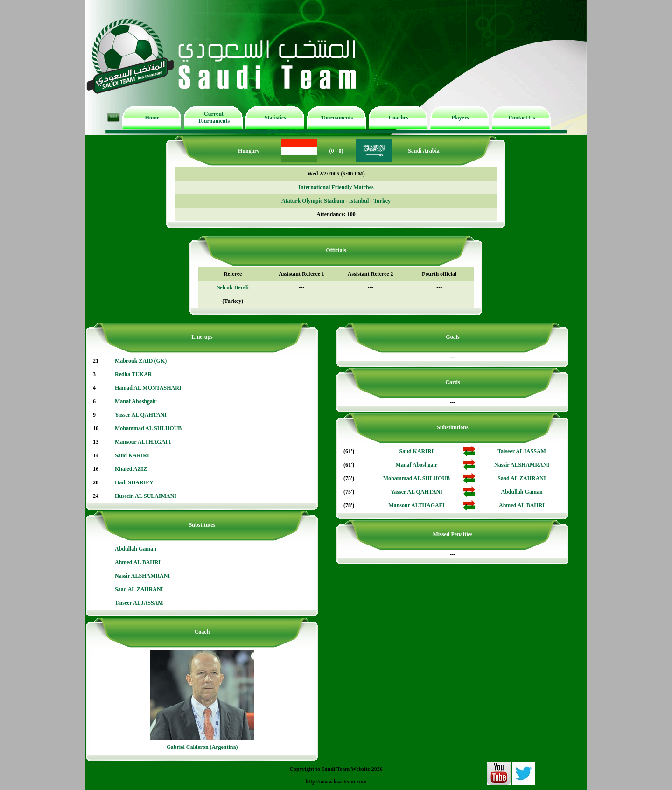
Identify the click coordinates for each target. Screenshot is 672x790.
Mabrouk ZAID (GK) (141, 361)
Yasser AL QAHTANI (141, 415)
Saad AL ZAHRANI (139, 589)
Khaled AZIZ (131, 469)
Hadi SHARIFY (134, 482)
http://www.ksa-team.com (336, 782)
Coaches (399, 118)
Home (152, 118)
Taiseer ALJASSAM (139, 603)
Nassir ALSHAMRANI (142, 576)
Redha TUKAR (133, 374)
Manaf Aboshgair (136, 401)
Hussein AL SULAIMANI (146, 496)
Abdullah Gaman (136, 549)
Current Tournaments (214, 117)
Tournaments (337, 118)
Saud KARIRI (132, 455)
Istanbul (359, 201)
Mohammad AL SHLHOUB (148, 428)
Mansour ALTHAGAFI (143, 442)
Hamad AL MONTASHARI (148, 388)
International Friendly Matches (336, 187)
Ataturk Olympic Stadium (313, 201)
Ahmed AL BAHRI (138, 562)
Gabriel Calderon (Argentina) (202, 747)
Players (460, 118)
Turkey (382, 201)
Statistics (275, 118)
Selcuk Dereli (233, 287)
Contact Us (521, 118)
